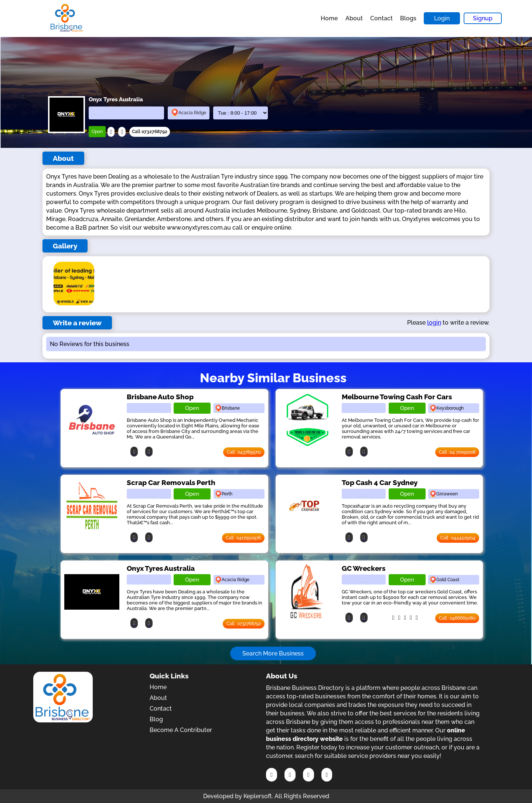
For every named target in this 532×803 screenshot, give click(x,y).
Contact (381, 18)
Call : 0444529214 (458, 538)
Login (442, 18)
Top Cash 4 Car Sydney (380, 482)
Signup (483, 18)
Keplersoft (258, 796)
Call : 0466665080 (457, 618)
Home (329, 18)
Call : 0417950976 (243, 538)
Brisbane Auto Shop (160, 397)
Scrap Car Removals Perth (171, 482)
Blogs (408, 18)
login (434, 323)
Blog (156, 719)
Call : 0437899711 (244, 452)
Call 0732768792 (150, 132)
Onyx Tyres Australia (161, 568)
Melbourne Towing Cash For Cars (397, 397)
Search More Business (273, 653)
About (354, 18)
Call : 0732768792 (244, 624)
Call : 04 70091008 (457, 452)
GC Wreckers (364, 568)
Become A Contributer (181, 730)
